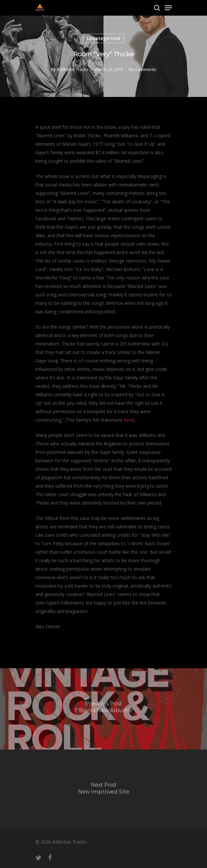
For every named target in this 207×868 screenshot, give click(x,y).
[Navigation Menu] (168, 8)
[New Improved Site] (103, 790)
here (129, 420)
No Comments (142, 69)
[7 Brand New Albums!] (103, 709)
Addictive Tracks (73, 69)
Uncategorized (103, 38)
